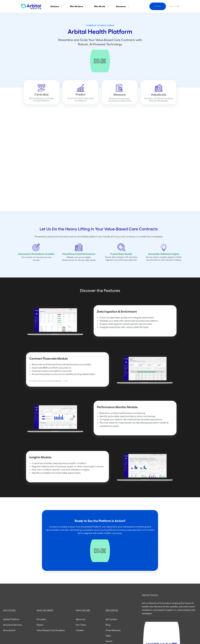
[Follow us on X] (194, 632)
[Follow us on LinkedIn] (187, 632)
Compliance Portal (115, 605)
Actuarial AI (9, 583)
